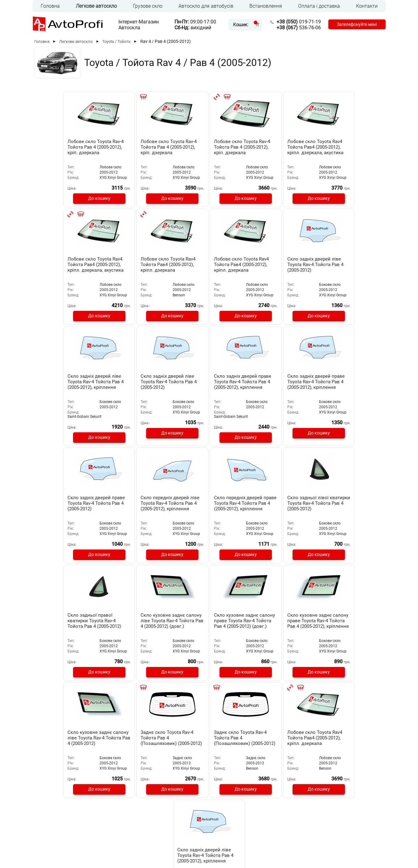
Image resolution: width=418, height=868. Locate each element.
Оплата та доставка (157, 819)
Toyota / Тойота (116, 41)
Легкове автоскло (96, 6)
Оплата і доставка (319, 6)
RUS (45, 842)
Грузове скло (148, 6)
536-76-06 (297, 28)
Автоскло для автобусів (206, 6)
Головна (50, 6)
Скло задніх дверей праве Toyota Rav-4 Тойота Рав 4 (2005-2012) (209, 386)
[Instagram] (365, 843)
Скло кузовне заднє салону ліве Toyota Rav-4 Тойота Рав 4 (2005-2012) (71, 624)
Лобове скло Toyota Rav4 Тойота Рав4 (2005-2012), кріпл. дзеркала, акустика (276, 147)
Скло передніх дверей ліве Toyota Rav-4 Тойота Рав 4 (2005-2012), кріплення (275, 389)
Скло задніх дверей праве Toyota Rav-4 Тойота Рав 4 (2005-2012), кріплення (72, 386)
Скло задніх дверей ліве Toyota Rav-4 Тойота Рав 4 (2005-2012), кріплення (276, 264)
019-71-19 (297, 22)
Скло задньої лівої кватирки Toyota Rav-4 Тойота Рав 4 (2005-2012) (71, 507)
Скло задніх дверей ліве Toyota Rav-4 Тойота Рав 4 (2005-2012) (208, 264)
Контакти (367, 6)
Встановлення (266, 6)
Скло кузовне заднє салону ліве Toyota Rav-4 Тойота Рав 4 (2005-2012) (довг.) (207, 510)
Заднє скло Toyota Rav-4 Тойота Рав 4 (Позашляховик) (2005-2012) (138, 627)
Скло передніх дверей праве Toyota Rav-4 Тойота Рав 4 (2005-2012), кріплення (345, 389)
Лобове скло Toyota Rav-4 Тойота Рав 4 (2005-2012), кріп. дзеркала (72, 147)
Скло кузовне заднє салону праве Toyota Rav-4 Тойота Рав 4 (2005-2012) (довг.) (277, 510)
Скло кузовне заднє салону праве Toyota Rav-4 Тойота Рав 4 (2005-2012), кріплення (345, 510)
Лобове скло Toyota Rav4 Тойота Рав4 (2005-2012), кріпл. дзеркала (71, 264)
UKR (58, 842)
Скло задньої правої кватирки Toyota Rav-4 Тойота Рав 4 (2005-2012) (139, 507)
